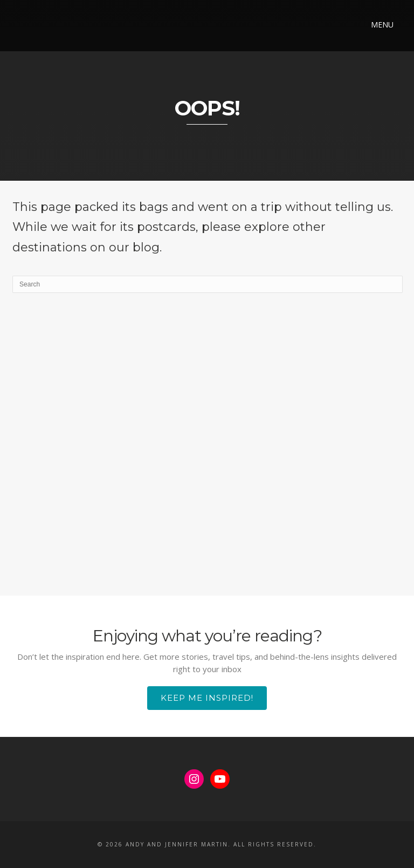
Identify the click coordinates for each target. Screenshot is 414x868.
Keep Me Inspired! (207, 698)
